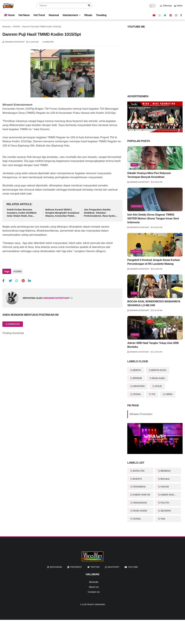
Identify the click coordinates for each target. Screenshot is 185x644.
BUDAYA (137, 479)
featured (137, 206)
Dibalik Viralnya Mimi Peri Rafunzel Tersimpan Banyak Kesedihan (149, 175)
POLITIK (165, 503)
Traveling (101, 15)
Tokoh (135, 335)
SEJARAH (166, 511)
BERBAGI (166, 471)
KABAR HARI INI (141, 495)
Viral (134, 165)
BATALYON (139, 471)
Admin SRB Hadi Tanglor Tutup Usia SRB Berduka (153, 345)
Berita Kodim (159, 378)
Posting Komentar (13, 332)
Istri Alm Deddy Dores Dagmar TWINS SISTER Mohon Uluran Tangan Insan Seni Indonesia (153, 218)
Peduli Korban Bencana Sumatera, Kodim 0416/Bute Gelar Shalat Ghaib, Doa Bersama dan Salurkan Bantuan (24, 213)
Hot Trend (39, 15)
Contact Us (94, 592)
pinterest (76, 567)
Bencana (165, 479)
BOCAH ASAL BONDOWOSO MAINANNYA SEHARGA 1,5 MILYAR (154, 303)
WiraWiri (100, 605)
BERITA (137, 370)
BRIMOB (137, 378)
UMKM (169, 394)
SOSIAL (137, 394)
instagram (56, 567)
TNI (153, 394)
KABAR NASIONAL (170, 495)
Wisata (88, 15)
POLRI (158, 386)
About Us (94, 587)
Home (9, 15)
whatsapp (113, 567)
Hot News (24, 15)
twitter (95, 567)
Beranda (6, 27)
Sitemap (166, 6)
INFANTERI (139, 386)
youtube (133, 567)
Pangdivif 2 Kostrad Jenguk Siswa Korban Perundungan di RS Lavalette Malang (154, 262)
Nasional (54, 15)
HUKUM (165, 487)
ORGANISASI (140, 503)
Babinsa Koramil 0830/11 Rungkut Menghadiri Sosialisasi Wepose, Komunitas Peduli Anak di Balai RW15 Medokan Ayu (62, 213)
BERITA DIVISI (159, 370)
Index (178, 6)
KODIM (16, 27)
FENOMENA (139, 487)
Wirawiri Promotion (141, 414)
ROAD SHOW (140, 511)
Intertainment (70, 15)
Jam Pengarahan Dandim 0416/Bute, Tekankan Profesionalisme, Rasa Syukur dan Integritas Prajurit (100, 213)
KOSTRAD (136, 252)
